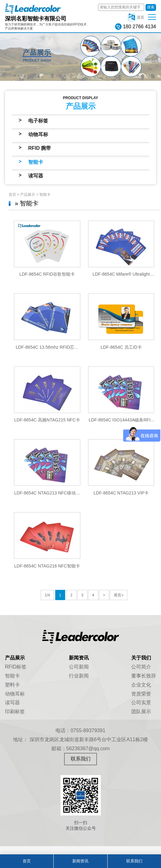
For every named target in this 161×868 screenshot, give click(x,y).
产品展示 (28, 195)
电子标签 (38, 121)
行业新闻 (79, 676)
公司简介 (141, 667)
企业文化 (141, 685)
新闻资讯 (80, 861)
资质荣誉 (141, 694)
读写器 (36, 176)
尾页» (119, 595)
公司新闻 (79, 667)
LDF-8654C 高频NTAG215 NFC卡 (47, 420)
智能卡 (36, 162)
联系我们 (81, 759)
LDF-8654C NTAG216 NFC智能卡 (47, 566)
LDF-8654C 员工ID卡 (121, 347)
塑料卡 (12, 685)
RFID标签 (16, 667)
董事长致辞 (144, 676)
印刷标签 (15, 712)
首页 (12, 195)
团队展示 (141, 712)
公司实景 (141, 703)
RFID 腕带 (40, 148)
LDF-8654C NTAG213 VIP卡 (121, 493)
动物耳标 (38, 134)
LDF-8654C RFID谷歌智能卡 (47, 274)
